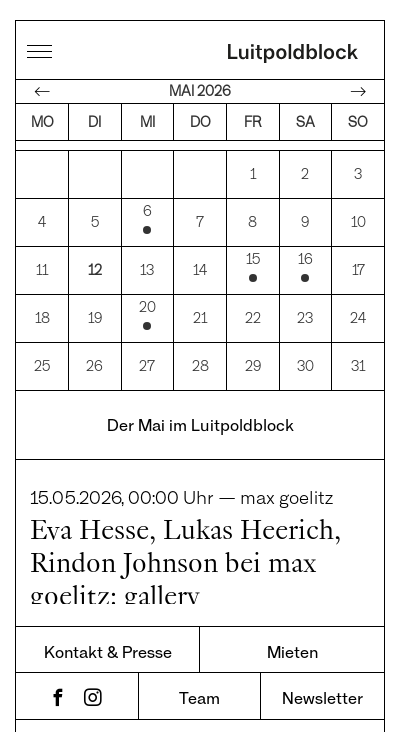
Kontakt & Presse (108, 596)
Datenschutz (137, 689)
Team (199, 642)
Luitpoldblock (293, 55)
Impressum (269, 689)
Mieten (292, 596)
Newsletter (322, 642)
